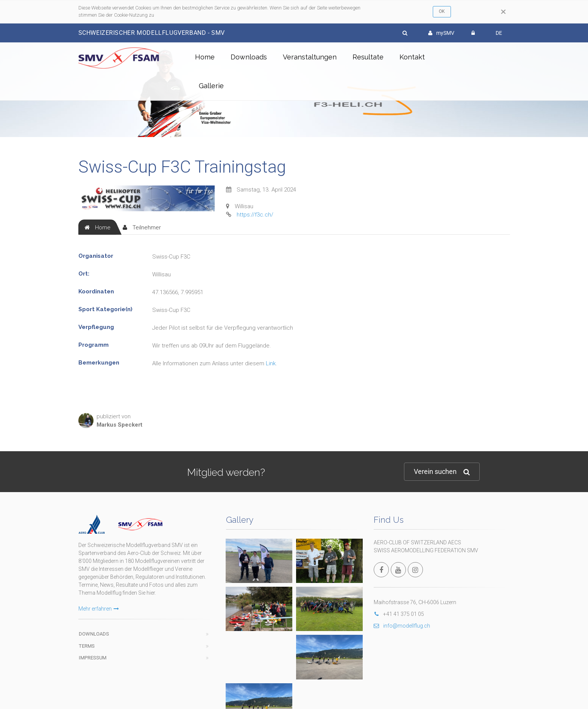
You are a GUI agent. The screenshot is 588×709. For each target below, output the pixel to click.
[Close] (503, 12)
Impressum (93, 658)
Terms (87, 646)
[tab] (97, 227)
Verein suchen (442, 472)
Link (271, 363)
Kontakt (412, 57)
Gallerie (211, 86)
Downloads (249, 57)
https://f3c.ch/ (255, 215)
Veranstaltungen (310, 57)
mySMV (441, 33)
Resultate (368, 57)
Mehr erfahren (99, 609)
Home (205, 57)
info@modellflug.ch (402, 626)
